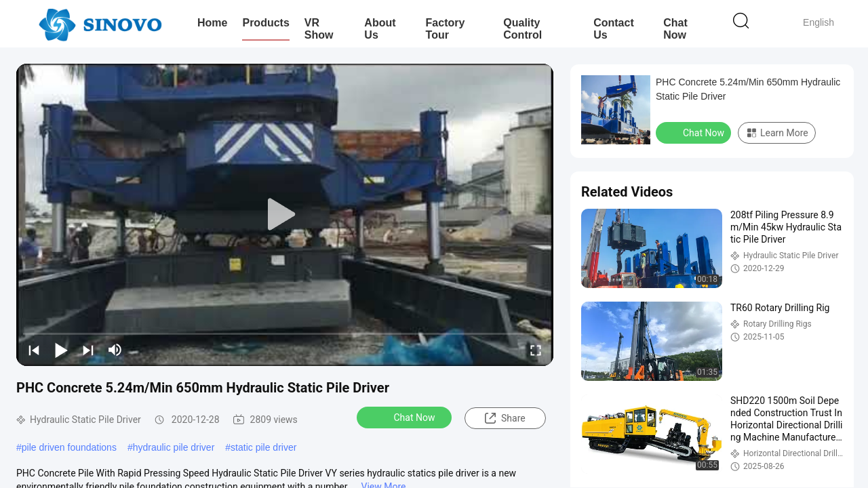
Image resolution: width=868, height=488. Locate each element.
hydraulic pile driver (174, 447)
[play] (285, 215)
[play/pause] (61, 350)
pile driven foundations (69, 447)
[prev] (34, 350)
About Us (380, 29)
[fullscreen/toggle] (536, 350)
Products (265, 23)
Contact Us (614, 29)
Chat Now (675, 29)
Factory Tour (446, 29)
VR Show (319, 29)
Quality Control (522, 29)
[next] (88, 350)
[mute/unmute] (115, 350)
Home (212, 23)
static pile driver (263, 447)
